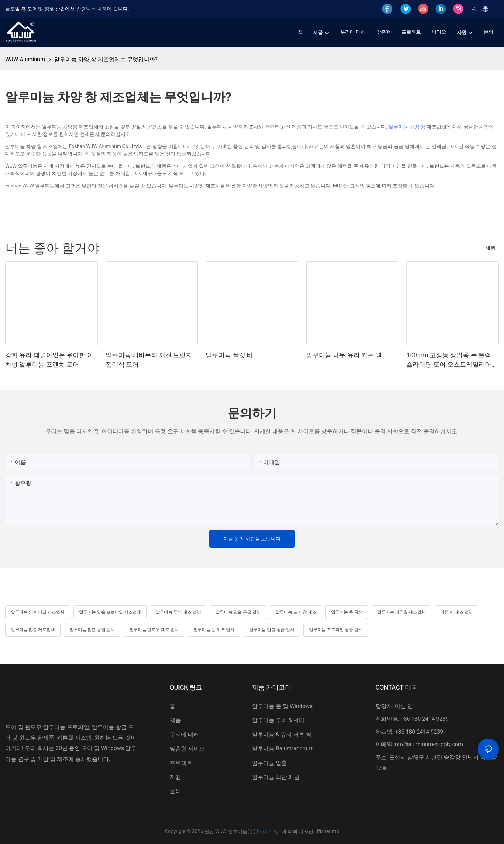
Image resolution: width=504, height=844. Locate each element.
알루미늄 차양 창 (407, 127)
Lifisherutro (327, 831)
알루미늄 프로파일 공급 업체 (336, 630)
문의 (175, 791)
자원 (175, 777)
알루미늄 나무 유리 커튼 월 (344, 355)
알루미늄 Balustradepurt (282, 749)
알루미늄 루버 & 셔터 (278, 720)
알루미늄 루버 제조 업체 (178, 612)
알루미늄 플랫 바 (229, 355)
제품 (490, 248)
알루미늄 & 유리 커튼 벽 (282, 735)
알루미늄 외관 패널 (276, 777)
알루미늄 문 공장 (347, 612)
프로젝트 (181, 763)
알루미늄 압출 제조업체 (33, 630)
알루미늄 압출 (269, 763)
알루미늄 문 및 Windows (282, 706)
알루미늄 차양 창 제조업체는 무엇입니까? (106, 59)
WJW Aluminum (25, 59)
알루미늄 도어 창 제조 (296, 612)
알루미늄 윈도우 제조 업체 (154, 630)
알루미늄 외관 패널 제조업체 (38, 612)
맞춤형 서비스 (187, 749)
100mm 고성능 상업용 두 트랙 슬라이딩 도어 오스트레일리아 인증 (449, 360)
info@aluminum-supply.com (428, 744)
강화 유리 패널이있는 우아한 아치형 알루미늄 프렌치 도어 (49, 360)
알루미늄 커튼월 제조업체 (401, 612)
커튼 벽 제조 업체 (457, 612)
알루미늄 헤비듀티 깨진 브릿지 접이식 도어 (149, 360)
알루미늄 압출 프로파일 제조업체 (110, 612)
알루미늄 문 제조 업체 (214, 630)
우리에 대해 (184, 735)
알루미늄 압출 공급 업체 (238, 612)
